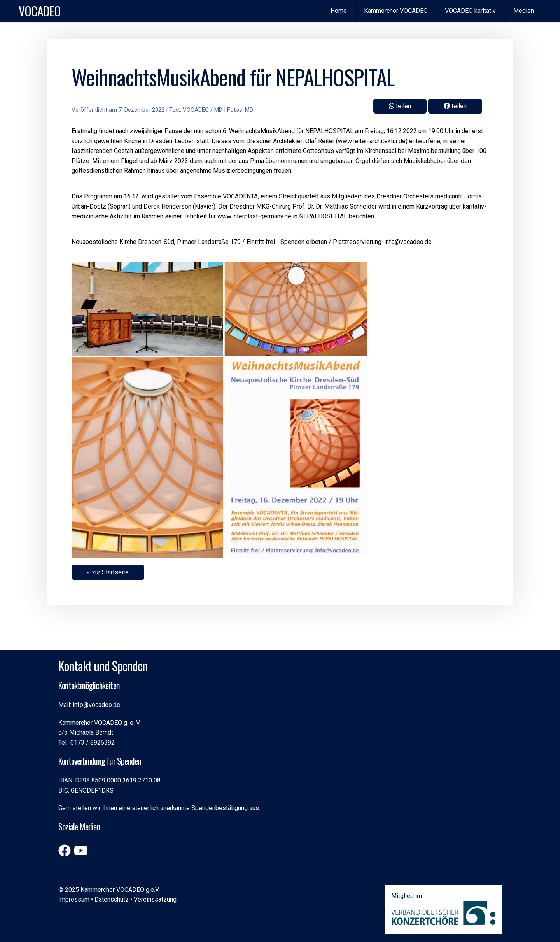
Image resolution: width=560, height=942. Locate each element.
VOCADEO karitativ (470, 11)
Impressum (74, 899)
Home (339, 11)
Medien (524, 11)
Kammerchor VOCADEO (396, 11)
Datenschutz (112, 899)
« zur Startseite (108, 572)
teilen (455, 106)
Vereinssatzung (155, 899)
